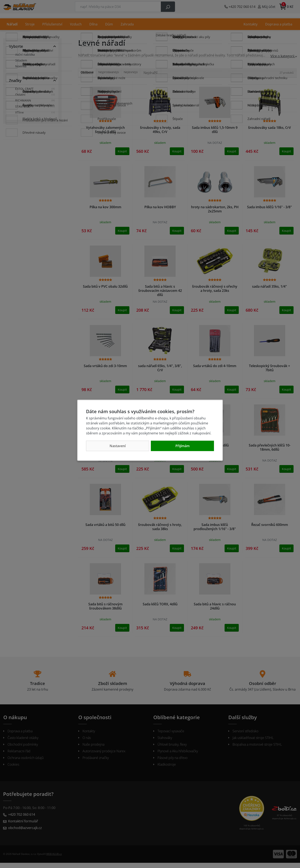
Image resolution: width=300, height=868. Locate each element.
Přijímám (182, 446)
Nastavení (118, 446)
